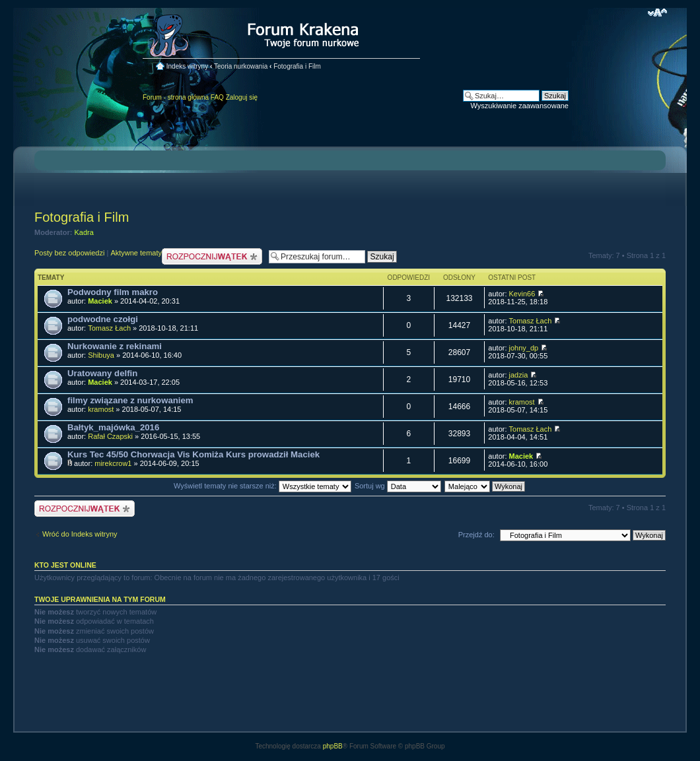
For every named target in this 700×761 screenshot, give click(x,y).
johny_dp (524, 348)
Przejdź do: (476, 535)
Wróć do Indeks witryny (80, 534)
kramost (101, 409)
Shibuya (101, 355)
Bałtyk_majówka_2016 (113, 427)
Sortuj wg (398, 486)
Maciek (100, 301)
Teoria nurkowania (241, 66)
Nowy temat (212, 256)
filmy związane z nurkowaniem (130, 400)
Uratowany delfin (102, 373)
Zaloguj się (242, 97)
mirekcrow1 (113, 463)
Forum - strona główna (176, 97)
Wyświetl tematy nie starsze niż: (262, 486)
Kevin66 (522, 294)
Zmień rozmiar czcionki (657, 13)
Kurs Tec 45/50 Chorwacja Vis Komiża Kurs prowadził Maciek (193, 454)
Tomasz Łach (109, 328)
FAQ (217, 97)
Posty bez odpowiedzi (69, 253)
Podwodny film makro (113, 292)
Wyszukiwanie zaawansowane (520, 106)
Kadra (84, 232)
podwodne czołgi (103, 319)
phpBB (333, 746)
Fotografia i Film (297, 66)
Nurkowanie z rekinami (115, 346)
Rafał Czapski (110, 436)
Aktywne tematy (136, 253)
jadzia (519, 375)
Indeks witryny (187, 66)
